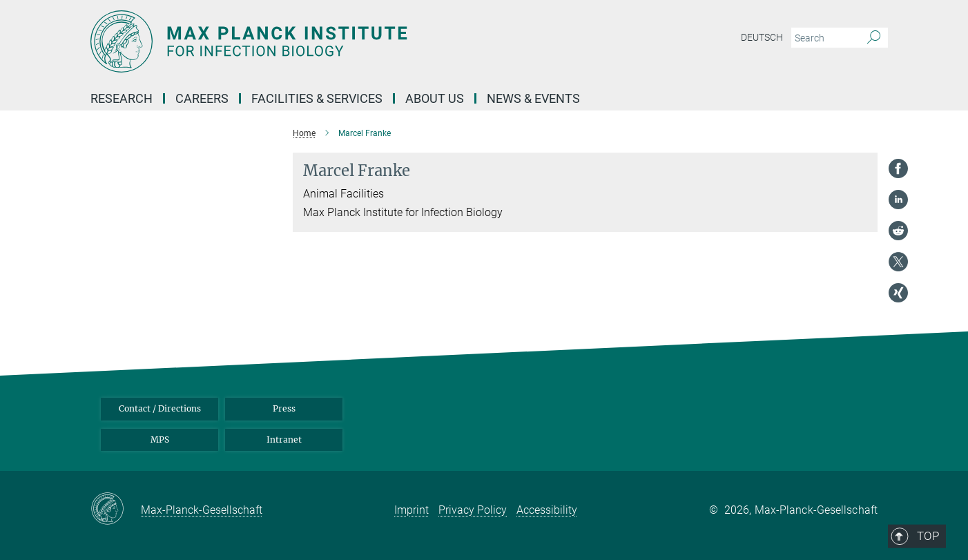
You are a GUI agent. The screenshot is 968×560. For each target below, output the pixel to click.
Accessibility (547, 510)
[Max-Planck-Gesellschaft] (116, 510)
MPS (160, 440)
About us (435, 98)
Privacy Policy (473, 510)
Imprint (412, 510)
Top (858, 348)
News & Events (533, 98)
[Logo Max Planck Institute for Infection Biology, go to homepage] (349, 41)
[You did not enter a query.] (824, 38)
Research (122, 98)
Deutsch (762, 37)
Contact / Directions (160, 408)
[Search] (874, 38)
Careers (202, 98)
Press (284, 408)
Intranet (284, 440)
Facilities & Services (317, 98)
